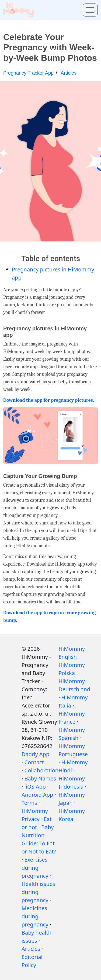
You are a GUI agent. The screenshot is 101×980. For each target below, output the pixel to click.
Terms (29, 803)
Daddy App (35, 754)
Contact (34, 762)
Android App (37, 795)
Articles (69, 73)
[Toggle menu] (90, 10)
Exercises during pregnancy (35, 868)
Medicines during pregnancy (35, 916)
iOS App (36, 787)
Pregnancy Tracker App (28, 73)
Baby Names (40, 778)
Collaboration (42, 770)
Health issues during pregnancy (38, 892)
